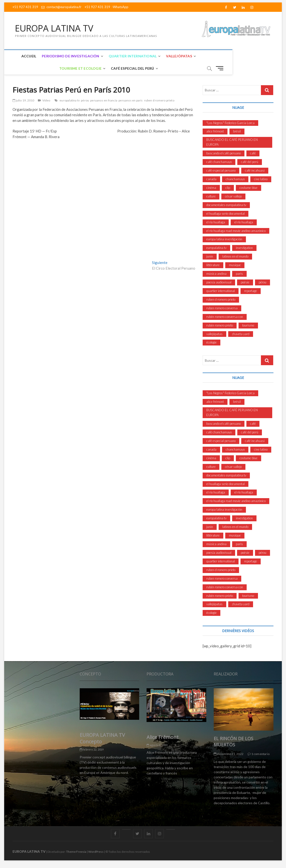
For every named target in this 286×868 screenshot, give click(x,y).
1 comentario (259, 754)
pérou (85, 100)
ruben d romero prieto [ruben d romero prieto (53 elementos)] (221, 299)
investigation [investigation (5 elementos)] (244, 248)
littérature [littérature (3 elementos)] (213, 265)
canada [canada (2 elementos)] (211, 179)
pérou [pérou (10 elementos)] (263, 282)
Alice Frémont (163, 737)
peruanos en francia (104, 100)
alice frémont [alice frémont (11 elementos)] (215, 131)
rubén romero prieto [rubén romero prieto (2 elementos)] (220, 325)
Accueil (28, 56)
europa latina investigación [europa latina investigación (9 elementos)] (224, 239)
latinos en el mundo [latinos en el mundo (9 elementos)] (235, 257)
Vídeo (46, 100)
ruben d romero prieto (159, 100)
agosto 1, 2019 (157, 745)
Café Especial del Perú (131, 68)
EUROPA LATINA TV (55, 28)
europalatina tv (70, 100)
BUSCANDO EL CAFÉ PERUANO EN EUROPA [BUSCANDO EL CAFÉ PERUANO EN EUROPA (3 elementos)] (232, 142)
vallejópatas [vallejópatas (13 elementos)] (214, 334)
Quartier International (131, 56)
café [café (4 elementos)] (253, 153)
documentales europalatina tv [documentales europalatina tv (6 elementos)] (226, 205)
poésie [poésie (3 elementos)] (245, 282)
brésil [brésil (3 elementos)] (237, 131)
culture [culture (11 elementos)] (211, 196)
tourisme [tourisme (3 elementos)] (248, 325)
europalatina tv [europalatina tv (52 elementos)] (216, 248)
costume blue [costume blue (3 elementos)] (248, 188)
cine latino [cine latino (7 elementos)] (261, 179)
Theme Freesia (76, 852)
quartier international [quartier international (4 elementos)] (221, 291)
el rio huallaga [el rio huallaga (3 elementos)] (216, 222)
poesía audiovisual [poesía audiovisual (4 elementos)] (219, 282)
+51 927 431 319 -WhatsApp (106, 7)
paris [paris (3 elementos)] (239, 274)
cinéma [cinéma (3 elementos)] (211, 188)
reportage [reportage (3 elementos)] (251, 291)
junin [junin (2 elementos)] (210, 257)
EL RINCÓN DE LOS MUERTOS (233, 742)
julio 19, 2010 (23, 100)
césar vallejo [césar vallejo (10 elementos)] (233, 196)
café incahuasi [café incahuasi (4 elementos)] (255, 170)
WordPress (96, 852)
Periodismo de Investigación (69, 56)
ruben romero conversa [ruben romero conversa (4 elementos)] (222, 308)
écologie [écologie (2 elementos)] (211, 343)
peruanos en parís (131, 100)
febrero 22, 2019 (92, 750)
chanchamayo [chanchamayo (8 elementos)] (235, 179)
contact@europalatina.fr (61, 7)
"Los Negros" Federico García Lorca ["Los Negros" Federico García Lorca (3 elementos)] (230, 123)
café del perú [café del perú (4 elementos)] (250, 162)
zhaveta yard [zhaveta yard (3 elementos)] (241, 334)
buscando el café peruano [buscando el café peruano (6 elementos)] (224, 153)
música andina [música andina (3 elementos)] (216, 274)
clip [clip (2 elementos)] (228, 188)
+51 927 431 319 (25, 7)
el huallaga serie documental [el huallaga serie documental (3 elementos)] (226, 213)
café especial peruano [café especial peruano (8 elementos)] (221, 170)
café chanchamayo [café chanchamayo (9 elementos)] (219, 162)
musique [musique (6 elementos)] (235, 265)
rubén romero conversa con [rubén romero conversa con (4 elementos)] (225, 317)
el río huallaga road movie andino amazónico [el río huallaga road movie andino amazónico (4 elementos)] (236, 231)
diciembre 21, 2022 (229, 754)
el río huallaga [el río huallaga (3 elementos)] (244, 222)
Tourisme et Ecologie (221, 56)
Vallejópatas (178, 56)
